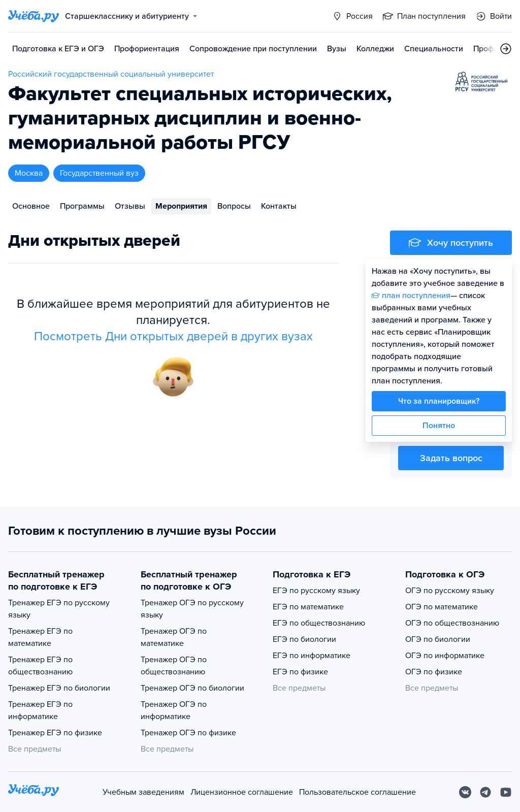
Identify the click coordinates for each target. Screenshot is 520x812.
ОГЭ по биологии (438, 639)
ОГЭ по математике (442, 607)
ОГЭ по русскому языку (450, 591)
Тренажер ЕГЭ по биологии (59, 688)
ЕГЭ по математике (308, 607)
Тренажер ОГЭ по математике (174, 637)
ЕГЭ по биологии (304, 639)
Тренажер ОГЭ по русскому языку (192, 609)
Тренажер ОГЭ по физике (188, 733)
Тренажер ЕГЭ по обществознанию (40, 666)
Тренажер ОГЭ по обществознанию (174, 666)
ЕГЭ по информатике (312, 656)
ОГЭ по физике (434, 672)
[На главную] (34, 792)
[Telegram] (485, 792)
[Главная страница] (34, 16)
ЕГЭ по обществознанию (319, 623)
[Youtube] (506, 792)
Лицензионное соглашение (242, 792)
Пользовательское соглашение (357, 792)
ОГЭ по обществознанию (452, 623)
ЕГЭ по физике (300, 672)
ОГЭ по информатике (445, 656)
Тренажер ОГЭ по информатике (174, 710)
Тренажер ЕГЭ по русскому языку (59, 609)
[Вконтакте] (465, 792)
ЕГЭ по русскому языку (316, 591)
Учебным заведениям (143, 792)
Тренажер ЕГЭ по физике (55, 733)
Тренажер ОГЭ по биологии (192, 688)
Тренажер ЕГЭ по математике (40, 637)
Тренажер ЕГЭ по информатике (40, 710)
